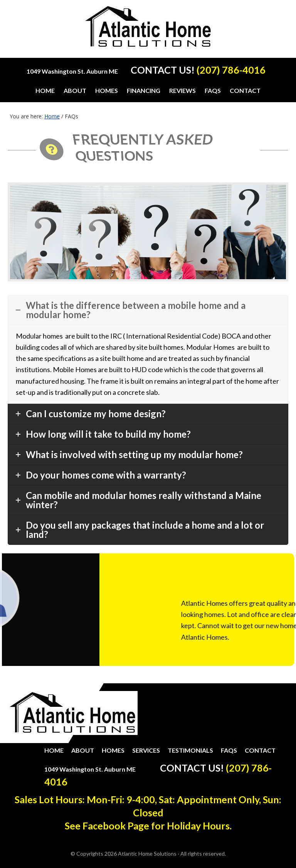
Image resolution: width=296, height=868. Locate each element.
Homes (113, 750)
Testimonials (190, 750)
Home (54, 750)
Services (146, 750)
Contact (260, 750)
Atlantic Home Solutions (148, 31)
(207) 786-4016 (231, 70)
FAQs (229, 750)
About (83, 750)
